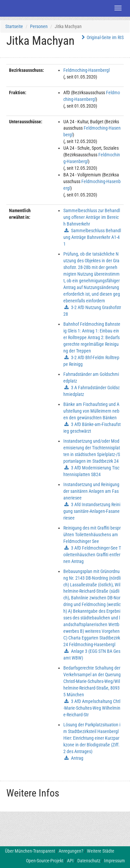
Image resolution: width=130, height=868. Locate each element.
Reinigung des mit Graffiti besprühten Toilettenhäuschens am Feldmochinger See (92, 535)
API (70, 861)
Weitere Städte (101, 851)
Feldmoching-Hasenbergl (86, 70)
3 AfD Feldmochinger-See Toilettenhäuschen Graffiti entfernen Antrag (92, 555)
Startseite (14, 26)
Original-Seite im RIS (102, 37)
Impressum (114, 861)
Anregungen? (71, 851)
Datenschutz (89, 861)
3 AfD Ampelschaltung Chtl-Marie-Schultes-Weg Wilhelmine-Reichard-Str (92, 708)
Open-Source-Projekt (45, 861)
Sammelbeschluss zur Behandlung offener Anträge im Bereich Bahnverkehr (92, 217)
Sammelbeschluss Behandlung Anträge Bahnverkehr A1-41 (92, 237)
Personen (39, 26)
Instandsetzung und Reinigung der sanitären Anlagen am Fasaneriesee (91, 491)
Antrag (77, 758)
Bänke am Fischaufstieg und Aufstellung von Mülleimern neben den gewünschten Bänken (91, 411)
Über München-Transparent (30, 851)
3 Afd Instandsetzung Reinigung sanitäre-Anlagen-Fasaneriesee (92, 511)
